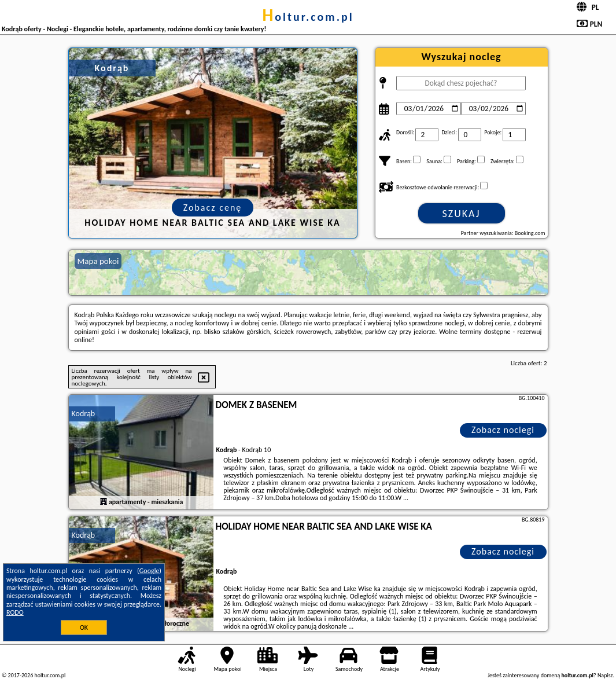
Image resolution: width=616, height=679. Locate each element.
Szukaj (462, 214)
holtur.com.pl (308, 17)
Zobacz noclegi (503, 430)
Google (150, 571)
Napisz (605, 675)
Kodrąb (84, 414)
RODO (15, 612)
